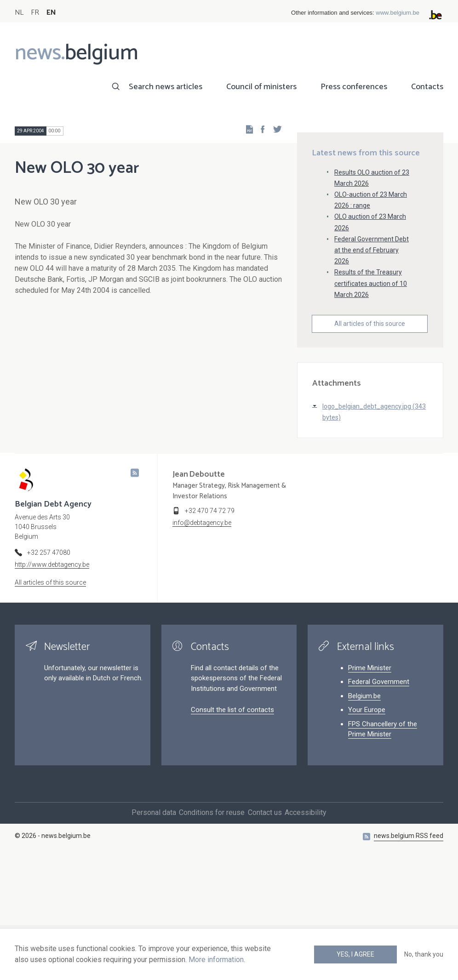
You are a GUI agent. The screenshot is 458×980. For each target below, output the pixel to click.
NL (19, 13)
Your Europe (367, 826)
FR (35, 13)
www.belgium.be (398, 13)
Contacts (427, 87)
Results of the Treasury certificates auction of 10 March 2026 (371, 399)
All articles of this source (370, 439)
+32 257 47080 (49, 668)
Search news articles (166, 87)
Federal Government (379, 798)
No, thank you (424, 954)
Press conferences (354, 87)
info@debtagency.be (202, 638)
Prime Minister (370, 783)
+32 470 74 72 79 (210, 627)
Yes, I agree (355, 954)
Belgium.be (364, 811)
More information (216, 960)
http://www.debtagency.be (52, 680)
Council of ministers (261, 87)
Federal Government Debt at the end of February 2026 (372, 365)
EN (51, 13)
